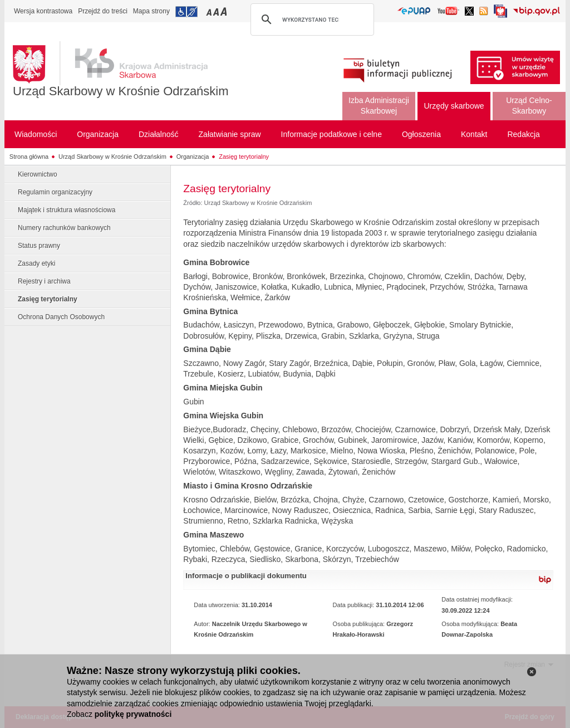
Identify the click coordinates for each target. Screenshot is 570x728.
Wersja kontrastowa (43, 11)
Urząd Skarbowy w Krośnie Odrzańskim (121, 91)
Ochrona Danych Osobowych (61, 317)
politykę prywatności (133, 714)
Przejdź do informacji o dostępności (186, 12)
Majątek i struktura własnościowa (67, 210)
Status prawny (39, 246)
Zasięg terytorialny (244, 157)
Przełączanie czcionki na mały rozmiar (210, 11)
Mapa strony (151, 11)
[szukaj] (311, 19)
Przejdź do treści (103, 11)
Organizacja (193, 157)
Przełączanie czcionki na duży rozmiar (225, 11)
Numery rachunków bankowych (64, 228)
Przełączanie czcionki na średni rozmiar (217, 11)
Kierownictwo (38, 174)
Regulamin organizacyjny (55, 192)
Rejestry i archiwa (44, 281)
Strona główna (29, 157)
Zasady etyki (36, 263)
